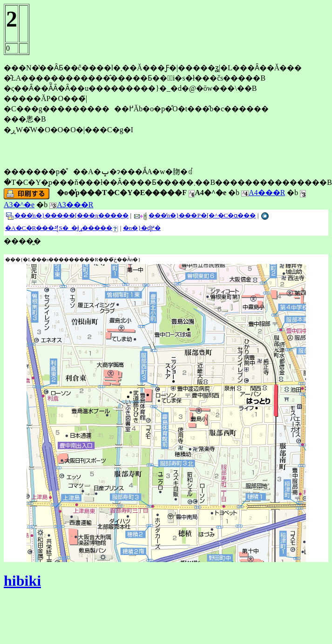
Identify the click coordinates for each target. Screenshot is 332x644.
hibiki (22, 581)
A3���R (71, 205)
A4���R (263, 193)
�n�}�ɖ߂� (142, 228)
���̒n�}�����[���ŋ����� (67, 215)
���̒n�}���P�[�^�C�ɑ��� (195, 215)
